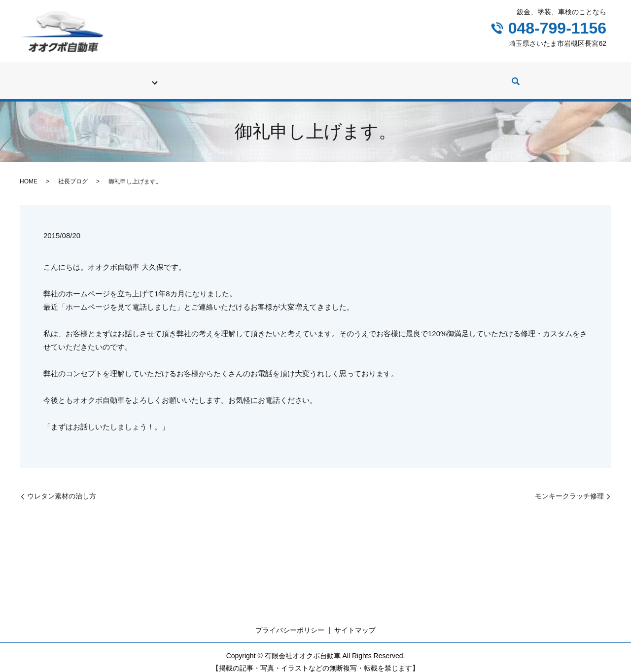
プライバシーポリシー (290, 621)
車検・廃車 (167, 76)
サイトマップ (355, 621)
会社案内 (509, 76)
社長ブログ (457, 76)
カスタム (405, 76)
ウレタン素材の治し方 (62, 487)
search (543, 77)
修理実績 (302, 76)
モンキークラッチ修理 (569, 487)
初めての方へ (108, 76)
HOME (29, 172)
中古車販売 (353, 76)
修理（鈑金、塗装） (236, 76)
